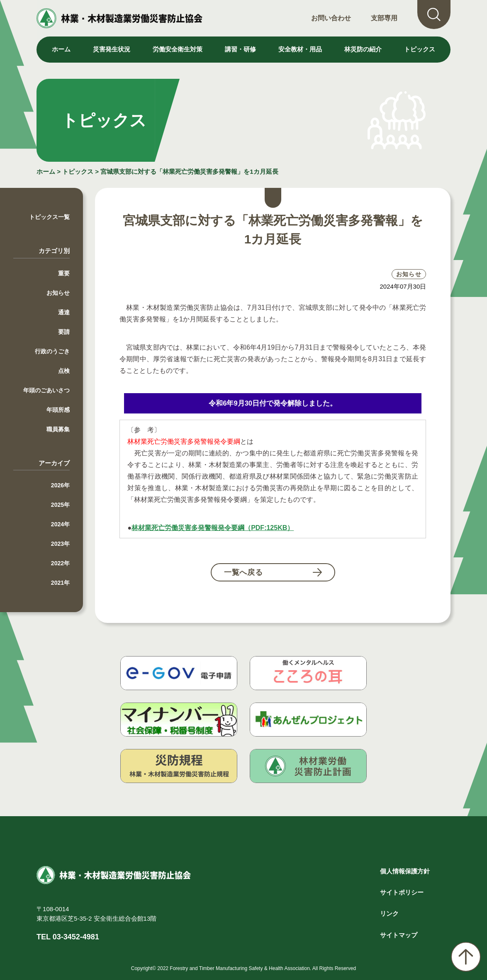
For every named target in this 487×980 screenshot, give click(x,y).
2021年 (60, 583)
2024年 (60, 524)
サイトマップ (399, 935)
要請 (64, 332)
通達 (64, 312)
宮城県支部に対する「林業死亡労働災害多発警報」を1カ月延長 (189, 171)
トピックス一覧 (49, 217)
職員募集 (58, 429)
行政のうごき (52, 351)
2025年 (60, 505)
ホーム (61, 49)
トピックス (420, 49)
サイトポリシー (402, 892)
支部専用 (384, 18)
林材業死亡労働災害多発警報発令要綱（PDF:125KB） (213, 528)
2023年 (60, 544)
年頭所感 (58, 410)
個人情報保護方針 (405, 871)
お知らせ (58, 293)
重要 (64, 273)
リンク (389, 913)
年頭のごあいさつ (46, 390)
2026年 (60, 485)
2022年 (60, 563)
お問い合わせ (331, 18)
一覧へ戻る (244, 572)
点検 (64, 371)
